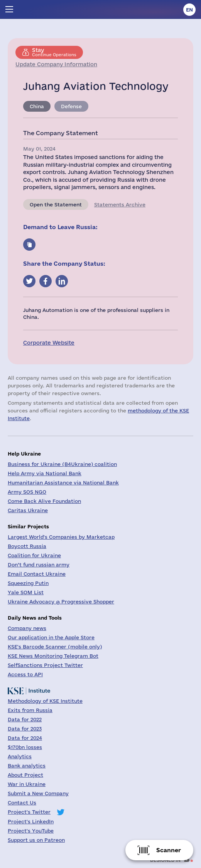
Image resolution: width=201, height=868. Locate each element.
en (189, 10)
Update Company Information (56, 64)
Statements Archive (120, 204)
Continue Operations (54, 52)
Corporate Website (49, 343)
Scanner (169, 850)
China (37, 106)
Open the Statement (56, 204)
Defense (71, 106)
